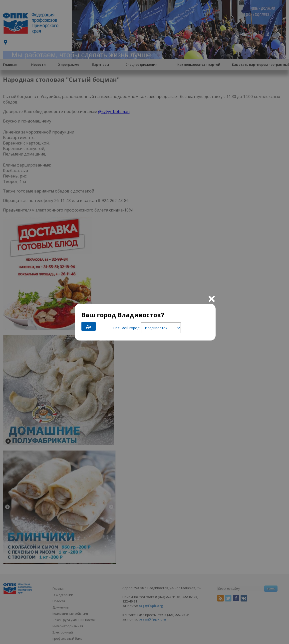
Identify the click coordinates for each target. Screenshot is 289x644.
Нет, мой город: (127, 328)
